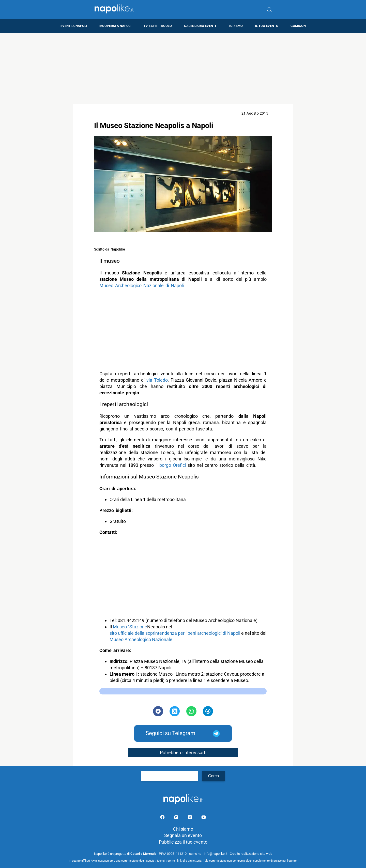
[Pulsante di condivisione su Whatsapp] (191, 711)
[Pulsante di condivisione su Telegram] (208, 711)
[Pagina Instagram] (177, 818)
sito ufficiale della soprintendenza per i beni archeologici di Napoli (175, 633)
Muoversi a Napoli (115, 26)
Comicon (298, 26)
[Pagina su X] (190, 818)
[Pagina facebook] (163, 818)
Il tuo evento (267, 26)
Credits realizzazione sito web (251, 854)
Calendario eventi (200, 26)
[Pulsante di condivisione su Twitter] (175, 711)
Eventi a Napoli (74, 26)
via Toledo (157, 380)
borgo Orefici (173, 465)
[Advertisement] (183, 68)
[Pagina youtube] (204, 818)
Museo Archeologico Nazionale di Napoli (142, 285)
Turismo (235, 26)
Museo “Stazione (130, 627)
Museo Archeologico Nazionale (141, 639)
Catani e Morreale (144, 854)
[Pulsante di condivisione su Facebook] (158, 711)
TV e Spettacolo (158, 26)
